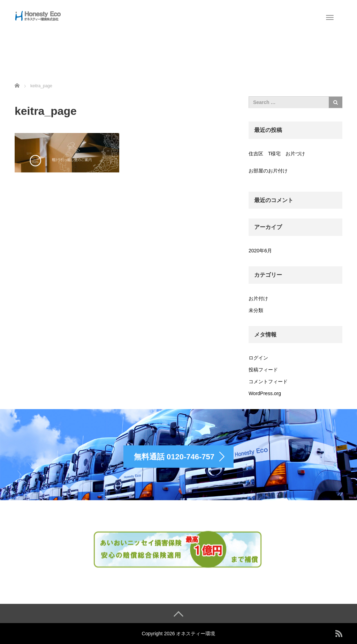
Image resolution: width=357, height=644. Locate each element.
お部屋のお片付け (268, 171)
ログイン (258, 358)
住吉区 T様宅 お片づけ (277, 154)
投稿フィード (263, 370)
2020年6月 (260, 251)
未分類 (256, 310)
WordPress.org (265, 393)
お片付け (258, 298)
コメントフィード (268, 382)
